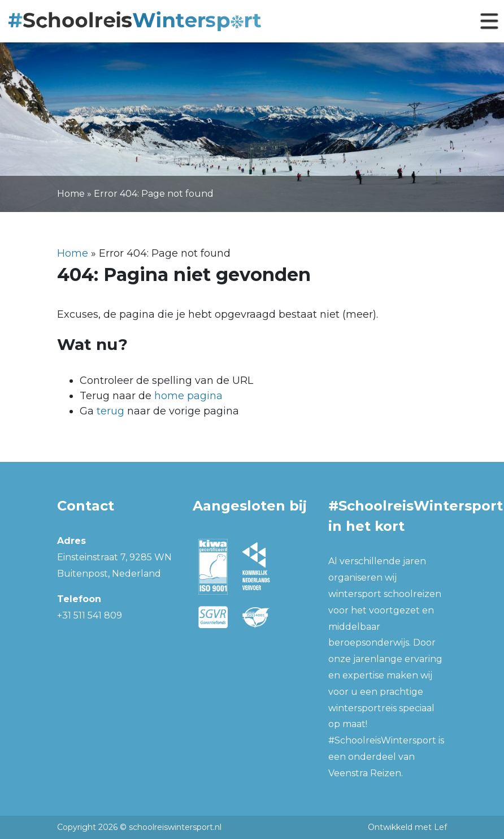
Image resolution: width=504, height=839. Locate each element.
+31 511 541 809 (90, 615)
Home (71, 194)
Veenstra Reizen (365, 773)
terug (110, 411)
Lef (440, 827)
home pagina (188, 396)
